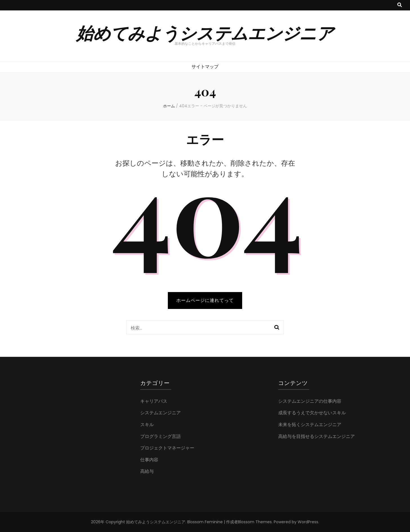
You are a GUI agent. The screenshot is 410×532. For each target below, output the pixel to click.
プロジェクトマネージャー (167, 448)
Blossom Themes (255, 522)
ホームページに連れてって (205, 300)
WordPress (308, 522)
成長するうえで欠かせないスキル (312, 413)
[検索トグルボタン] (400, 5)
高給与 (147, 471)
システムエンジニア (161, 413)
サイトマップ (205, 67)
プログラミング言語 (161, 436)
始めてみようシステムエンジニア (205, 32)
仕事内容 (149, 460)
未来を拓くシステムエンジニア (310, 425)
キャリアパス (154, 401)
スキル (147, 425)
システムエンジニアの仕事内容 (310, 401)
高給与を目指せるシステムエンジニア (317, 436)
